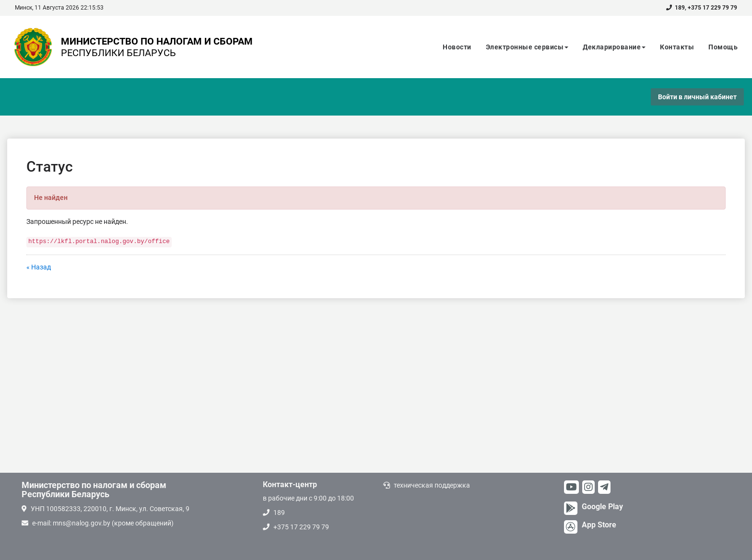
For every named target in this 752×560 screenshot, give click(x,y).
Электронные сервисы (527, 47)
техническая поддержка (432, 485)
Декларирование (614, 47)
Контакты (677, 47)
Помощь (723, 47)
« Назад (39, 267)
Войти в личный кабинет (697, 97)
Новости (457, 47)
